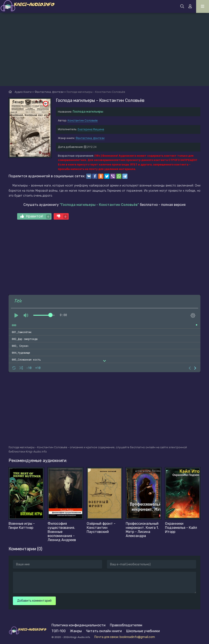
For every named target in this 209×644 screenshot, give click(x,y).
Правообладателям (126, 625)
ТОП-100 (59, 631)
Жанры (76, 631)
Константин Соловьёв (83, 120)
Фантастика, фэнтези (90, 138)
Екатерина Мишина (91, 129)
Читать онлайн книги (104, 631)
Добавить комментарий (34, 601)
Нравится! (35, 216)
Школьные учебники (143, 631)
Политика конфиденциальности (79, 625)
